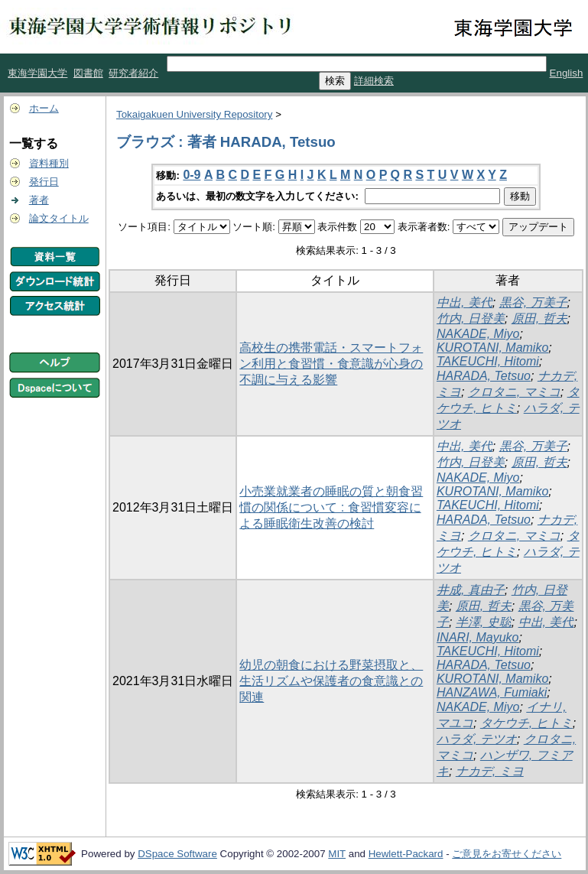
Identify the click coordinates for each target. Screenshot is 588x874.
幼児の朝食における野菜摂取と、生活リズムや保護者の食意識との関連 (331, 681)
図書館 (88, 73)
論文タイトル (59, 218)
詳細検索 (374, 81)
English (567, 73)
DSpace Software (177, 854)
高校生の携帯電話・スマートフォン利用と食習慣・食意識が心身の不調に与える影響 (331, 364)
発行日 (44, 182)
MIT (337, 854)
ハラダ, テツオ (477, 739)
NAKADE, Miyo (478, 334)
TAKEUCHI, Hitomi (488, 361)
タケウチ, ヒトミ (526, 723)
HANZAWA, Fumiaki (492, 692)
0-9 (192, 175)
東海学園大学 (37, 73)
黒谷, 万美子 (533, 302)
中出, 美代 (465, 302)
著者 (39, 200)
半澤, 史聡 (484, 622)
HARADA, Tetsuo (484, 376)
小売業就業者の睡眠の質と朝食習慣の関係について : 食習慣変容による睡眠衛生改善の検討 (331, 507)
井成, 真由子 (471, 590)
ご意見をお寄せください (507, 854)
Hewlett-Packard (406, 854)
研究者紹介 (133, 73)
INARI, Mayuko (478, 637)
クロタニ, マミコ (514, 392)
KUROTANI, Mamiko (492, 348)
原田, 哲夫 (539, 318)
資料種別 (49, 163)
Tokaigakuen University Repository (194, 114)
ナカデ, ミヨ (490, 771)
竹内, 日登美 (471, 318)
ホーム (44, 108)
